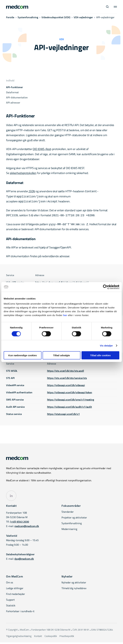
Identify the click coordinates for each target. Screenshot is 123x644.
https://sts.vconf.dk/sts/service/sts (67, 380)
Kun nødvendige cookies (23, 355)
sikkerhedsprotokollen (23, 173)
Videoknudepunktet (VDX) (56, 19)
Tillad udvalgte (62, 355)
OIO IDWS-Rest (42, 149)
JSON (32, 192)
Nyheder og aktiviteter (74, 584)
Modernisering (69, 531)
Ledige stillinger (15, 590)
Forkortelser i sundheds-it (20, 613)
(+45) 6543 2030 (20, 524)
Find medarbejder (16, 596)
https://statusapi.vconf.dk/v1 (63, 416)
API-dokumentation (17, 98)
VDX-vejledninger (83, 19)
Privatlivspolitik (67, 638)
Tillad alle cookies (100, 355)
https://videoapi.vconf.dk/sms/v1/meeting (71, 402)
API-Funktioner (14, 87)
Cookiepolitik (51, 638)
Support (10, 602)
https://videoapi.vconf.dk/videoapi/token (70, 394)
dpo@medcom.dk (24, 561)
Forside (10, 19)
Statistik (11, 607)
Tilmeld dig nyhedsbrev (74, 590)
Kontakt (38, 638)
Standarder (68, 514)
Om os (10, 584)
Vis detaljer (106, 346)
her (65, 315)
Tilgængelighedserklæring (19, 638)
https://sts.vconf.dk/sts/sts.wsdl (66, 373)
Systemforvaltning (28, 19)
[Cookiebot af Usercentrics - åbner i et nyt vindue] (105, 287)
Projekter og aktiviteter (74, 519)
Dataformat (12, 93)
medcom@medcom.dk (27, 528)
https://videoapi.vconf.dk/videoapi (66, 387)
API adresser (13, 103)
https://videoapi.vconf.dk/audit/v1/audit (70, 409)
